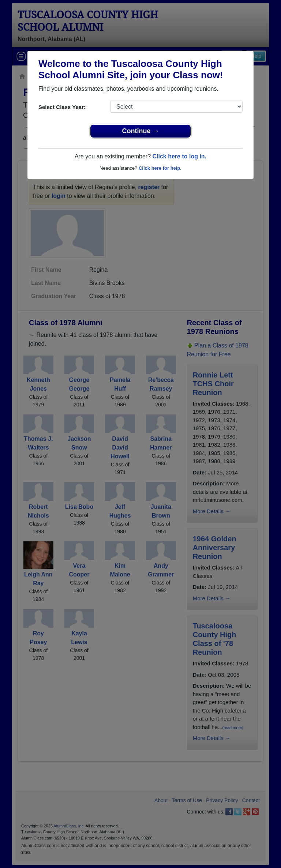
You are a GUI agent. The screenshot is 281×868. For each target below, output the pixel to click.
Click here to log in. (179, 156)
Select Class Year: (62, 107)
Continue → (141, 131)
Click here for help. (160, 168)
